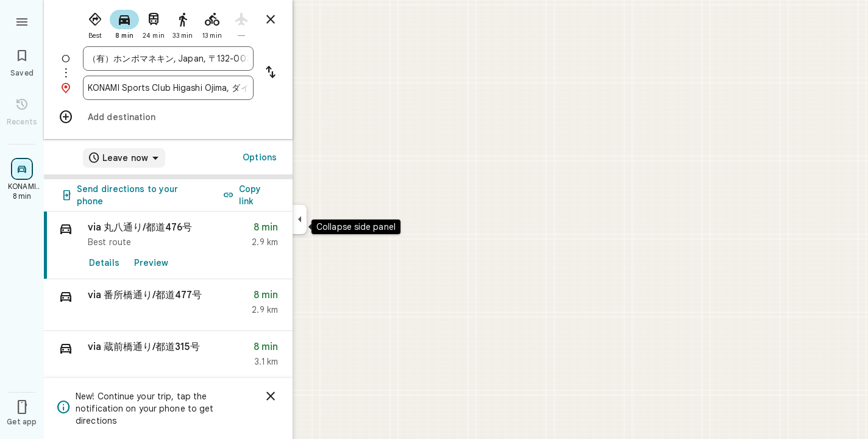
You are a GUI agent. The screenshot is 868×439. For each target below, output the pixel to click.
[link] (168, 245)
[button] (168, 305)
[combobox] (168, 59)
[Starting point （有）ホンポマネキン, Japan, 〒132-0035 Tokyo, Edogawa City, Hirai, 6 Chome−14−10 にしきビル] (168, 59)
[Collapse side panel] (300, 220)
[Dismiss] (271, 396)
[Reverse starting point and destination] (271, 73)
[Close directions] (271, 20)
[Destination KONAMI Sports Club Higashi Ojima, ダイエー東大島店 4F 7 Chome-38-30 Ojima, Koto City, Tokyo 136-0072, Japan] (168, 88)
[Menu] (22, 21)
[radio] (95, 23)
